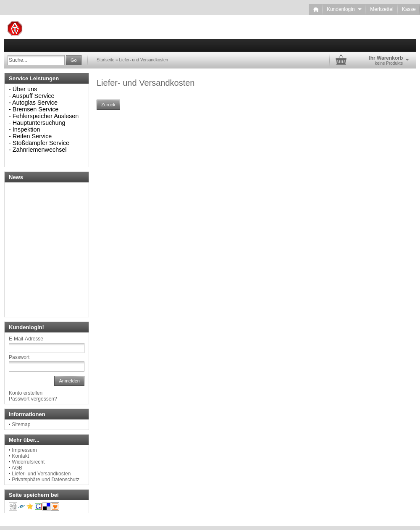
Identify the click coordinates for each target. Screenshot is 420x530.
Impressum (24, 450)
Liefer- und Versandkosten (143, 60)
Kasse (409, 9)
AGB (17, 468)
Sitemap (21, 425)
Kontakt (20, 456)
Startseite (105, 60)
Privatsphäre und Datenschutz (46, 480)
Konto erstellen (26, 393)
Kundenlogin (344, 9)
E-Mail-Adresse (26, 339)
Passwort (19, 357)
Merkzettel (382, 9)
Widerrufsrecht (28, 462)
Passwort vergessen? (33, 399)
